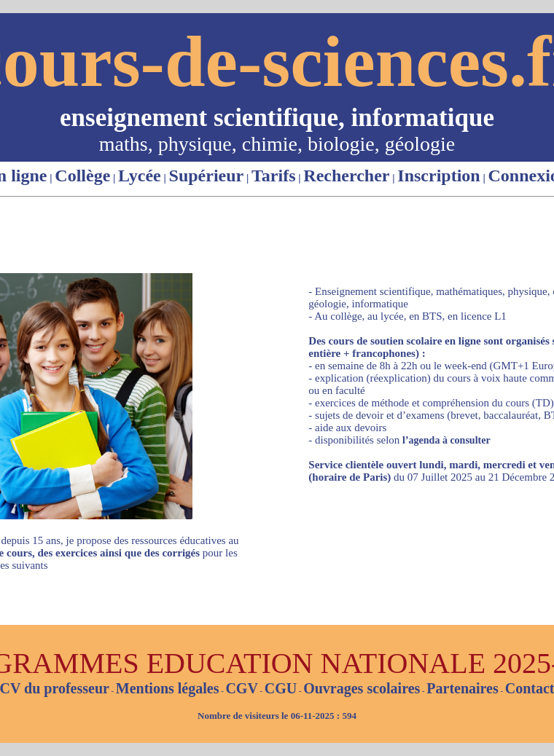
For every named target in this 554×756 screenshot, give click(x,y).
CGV (241, 688)
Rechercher (346, 176)
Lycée (140, 176)
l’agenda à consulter (446, 440)
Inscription (438, 176)
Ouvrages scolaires (362, 688)
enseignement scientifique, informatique (277, 118)
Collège (82, 176)
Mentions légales (168, 688)
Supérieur (207, 176)
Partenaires (463, 688)
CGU (281, 688)
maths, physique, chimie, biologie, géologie (277, 144)
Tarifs (273, 176)
